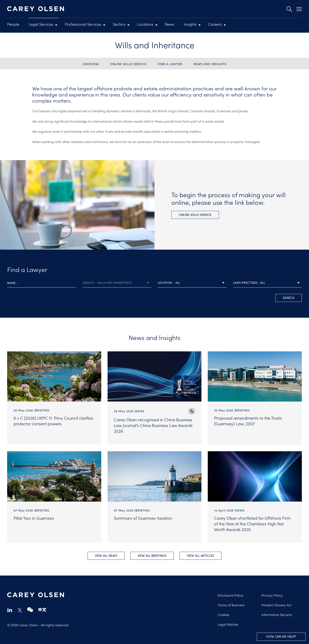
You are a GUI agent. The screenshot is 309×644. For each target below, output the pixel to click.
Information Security (277, 614)
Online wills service (128, 64)
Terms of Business (231, 604)
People (13, 24)
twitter (20, 610)
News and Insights (210, 64)
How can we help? (281, 636)
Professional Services (83, 24)
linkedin (10, 609)
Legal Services (41, 24)
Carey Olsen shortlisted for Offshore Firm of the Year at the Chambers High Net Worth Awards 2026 (252, 523)
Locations (145, 24)
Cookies (224, 614)
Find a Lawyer (170, 64)
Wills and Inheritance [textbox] (115, 283)
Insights (190, 24)
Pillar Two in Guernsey (34, 517)
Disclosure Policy (230, 595)
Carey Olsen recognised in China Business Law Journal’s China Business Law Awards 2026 (153, 425)
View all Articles (201, 555)
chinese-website (42, 609)
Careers (215, 24)
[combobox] (117, 283)
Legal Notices (228, 624)
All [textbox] (178, 283)
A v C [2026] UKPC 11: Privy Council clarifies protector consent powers (53, 421)
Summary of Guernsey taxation (143, 517)
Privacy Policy (272, 595)
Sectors (119, 24)
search (289, 298)
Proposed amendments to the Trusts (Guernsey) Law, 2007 (248, 421)
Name (11, 283)
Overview (91, 64)
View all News (105, 555)
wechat (30, 609)
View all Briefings (152, 555)
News (170, 24)
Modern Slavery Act (276, 604)
